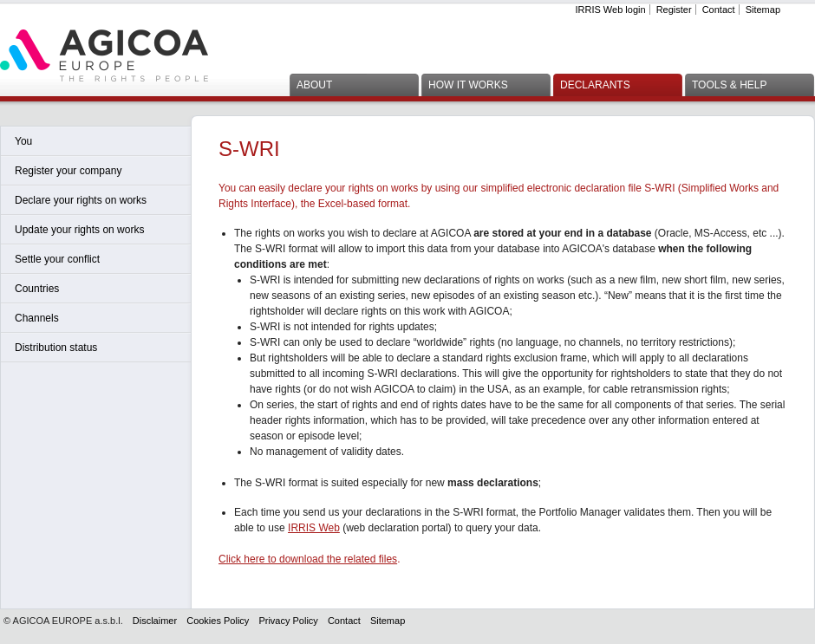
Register (674, 10)
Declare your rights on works (81, 200)
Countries (37, 289)
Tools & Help (729, 85)
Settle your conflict (57, 259)
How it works (468, 85)
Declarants (595, 85)
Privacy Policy (288, 621)
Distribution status (56, 348)
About (314, 85)
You (23, 141)
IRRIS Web (314, 528)
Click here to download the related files (308, 559)
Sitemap (763, 10)
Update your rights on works (79, 230)
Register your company (68, 171)
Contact (719, 10)
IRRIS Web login (610, 10)
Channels (37, 318)
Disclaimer (155, 621)
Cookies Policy (218, 621)
